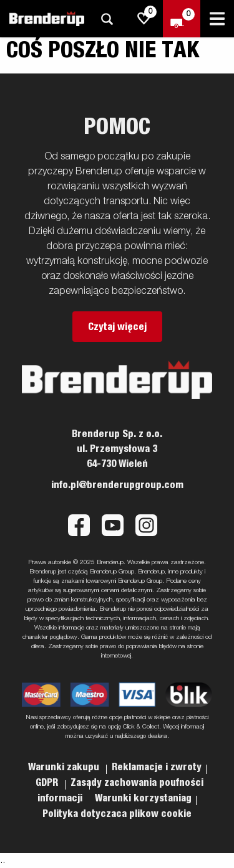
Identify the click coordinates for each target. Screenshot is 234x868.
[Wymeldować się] (182, 19)
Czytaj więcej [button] (117, 327)
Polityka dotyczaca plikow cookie (117, 814)
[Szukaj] (107, 19)
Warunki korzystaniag (143, 798)
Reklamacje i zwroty (157, 767)
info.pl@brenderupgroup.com (117, 485)
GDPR (48, 783)
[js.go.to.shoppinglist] (144, 19)
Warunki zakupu (65, 767)
